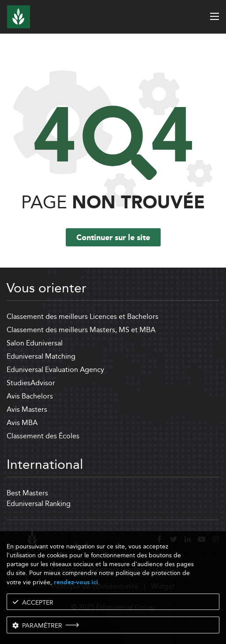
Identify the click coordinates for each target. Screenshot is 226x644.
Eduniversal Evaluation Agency (55, 370)
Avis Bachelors (30, 396)
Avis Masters (27, 409)
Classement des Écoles (43, 436)
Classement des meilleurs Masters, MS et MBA (81, 330)
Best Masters (27, 493)
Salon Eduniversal (35, 343)
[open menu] (215, 16)
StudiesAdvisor (31, 383)
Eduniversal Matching (41, 356)
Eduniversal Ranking (39, 504)
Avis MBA (22, 423)
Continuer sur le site (113, 238)
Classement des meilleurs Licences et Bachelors (83, 316)
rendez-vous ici (76, 582)
